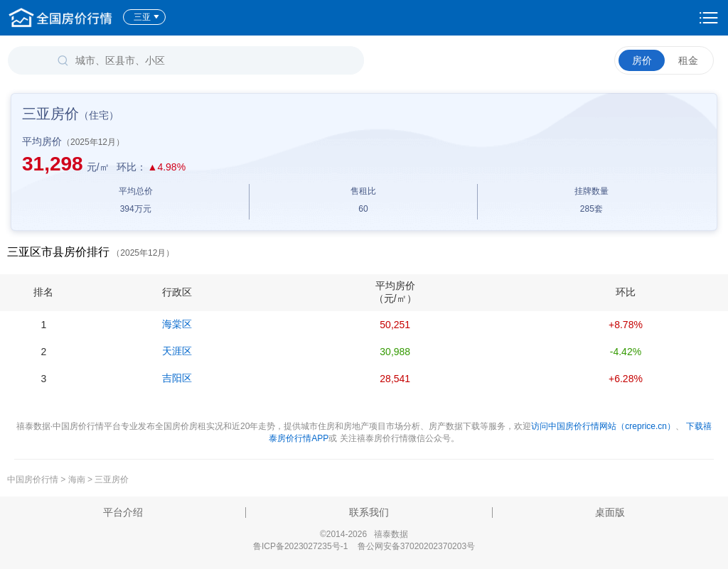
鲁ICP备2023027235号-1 (300, 546)
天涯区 (177, 351)
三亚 (147, 17)
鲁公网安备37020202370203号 (416, 546)
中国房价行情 (34, 479)
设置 (709, 18)
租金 (688, 60)
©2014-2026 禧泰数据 (364, 534)
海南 (77, 479)
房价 (642, 60)
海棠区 (177, 324)
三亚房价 (112, 479)
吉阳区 (177, 378)
